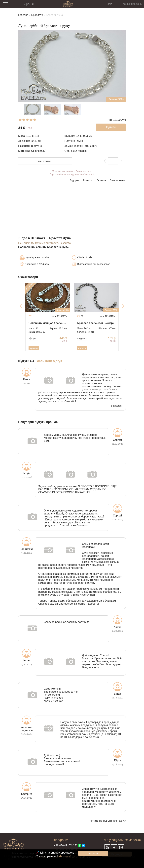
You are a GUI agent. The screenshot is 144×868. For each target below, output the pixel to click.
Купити (34, 348)
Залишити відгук (50, 361)
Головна (23, 15)
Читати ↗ (65, 856)
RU (34, 4)
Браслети (37, 15)
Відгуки (74, 180)
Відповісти (117, 406)
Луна (80, 141)
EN (29, 4)
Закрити (93, 853)
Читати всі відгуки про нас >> (108, 821)
